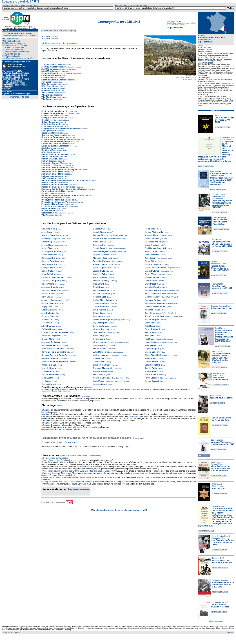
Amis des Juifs (219, 488)
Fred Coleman (217, 351)
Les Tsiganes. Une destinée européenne (222, 561)
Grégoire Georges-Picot (221, 306)
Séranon (71, 204)
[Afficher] (54, 37)
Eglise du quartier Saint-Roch (55, 146)
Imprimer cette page (20, 97)
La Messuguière (49, 178)
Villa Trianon (47, 99)
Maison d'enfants (49, 183)
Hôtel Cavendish (49, 84)
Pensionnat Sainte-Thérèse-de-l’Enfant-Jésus (63, 195)
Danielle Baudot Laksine (221, 418)
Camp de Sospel (49, 75)
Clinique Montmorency (52, 118)
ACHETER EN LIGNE (223, 127)
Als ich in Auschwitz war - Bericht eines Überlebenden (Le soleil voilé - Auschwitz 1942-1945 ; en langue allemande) (222, 179)
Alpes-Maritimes (206, 42)
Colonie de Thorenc (51, 126)
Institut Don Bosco (50, 157)
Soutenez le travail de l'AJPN (20, 2)
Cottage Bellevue (49, 131)
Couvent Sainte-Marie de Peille (56, 141)
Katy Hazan (217, 240)
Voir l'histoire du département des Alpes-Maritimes (59, 43)
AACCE (218, 116)
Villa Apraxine (48, 215)
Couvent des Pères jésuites (54, 135)
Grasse (64, 122)
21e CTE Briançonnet (51, 69)
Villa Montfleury (49, 97)
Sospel (65, 76)
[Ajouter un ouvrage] (216, 621)
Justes (55, 223)
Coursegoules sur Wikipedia (56, 458)
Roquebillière (62, 150)
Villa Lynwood (48, 95)
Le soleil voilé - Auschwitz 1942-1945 (222, 287)
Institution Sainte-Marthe (53, 172)
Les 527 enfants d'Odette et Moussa (220, 606)
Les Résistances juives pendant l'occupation (221, 222)
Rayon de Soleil (49, 208)
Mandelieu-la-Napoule (73, 67)
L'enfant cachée (221, 380)
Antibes (59, 82)
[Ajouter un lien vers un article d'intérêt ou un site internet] (80, 456)
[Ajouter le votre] (138, 438)
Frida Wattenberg (219, 197)
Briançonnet (71, 69)
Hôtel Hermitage (49, 88)
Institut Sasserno (49, 161)
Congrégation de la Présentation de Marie (61, 129)
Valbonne (67, 71)
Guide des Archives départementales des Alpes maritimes (69, 477)
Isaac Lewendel (217, 462)
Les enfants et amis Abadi (54, 460)
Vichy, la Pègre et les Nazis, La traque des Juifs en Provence (221, 468)
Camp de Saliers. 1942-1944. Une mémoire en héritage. (68, 482)
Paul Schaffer (216, 171)
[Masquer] (54, 39)
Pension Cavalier (49, 193)
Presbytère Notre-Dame (52, 204)
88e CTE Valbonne (50, 71)
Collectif (214, 262)
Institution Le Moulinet (52, 165)
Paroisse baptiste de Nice (53, 191)
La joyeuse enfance (51, 176)
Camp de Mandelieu (51, 73)
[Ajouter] (60, 406)
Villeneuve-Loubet (74, 114)
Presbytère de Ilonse (51, 198)
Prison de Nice (48, 91)
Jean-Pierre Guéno (219, 264)
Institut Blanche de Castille (54, 154)
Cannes (65, 84)
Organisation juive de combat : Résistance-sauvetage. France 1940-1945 (222, 204)
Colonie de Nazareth (51, 124)
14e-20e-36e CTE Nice (52, 65)
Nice (69, 65)
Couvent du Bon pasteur (53, 137)
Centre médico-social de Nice (55, 111)
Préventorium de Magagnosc (55, 206)
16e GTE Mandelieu (51, 67)
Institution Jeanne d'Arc (53, 163)
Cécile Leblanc (217, 486)
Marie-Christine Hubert (221, 536)
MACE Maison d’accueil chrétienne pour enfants (64, 180)
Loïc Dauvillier (219, 374)
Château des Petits (50, 116)
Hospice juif (47, 150)
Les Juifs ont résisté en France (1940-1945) (224, 120)
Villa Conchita (48, 93)
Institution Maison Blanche (54, 167)
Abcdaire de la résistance (221, 398)
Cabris (63, 178)
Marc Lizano (218, 376)
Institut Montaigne (50, 159)
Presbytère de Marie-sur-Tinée (56, 200)
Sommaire (46, 36)
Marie (76, 200)
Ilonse (67, 198)
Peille (77, 142)
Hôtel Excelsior (49, 86)
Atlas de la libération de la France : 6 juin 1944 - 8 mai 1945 (223, 585)
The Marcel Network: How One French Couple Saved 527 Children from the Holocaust (221, 358)
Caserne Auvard (49, 78)
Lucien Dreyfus (217, 440)
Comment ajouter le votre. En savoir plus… (60, 442)
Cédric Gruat (217, 484)
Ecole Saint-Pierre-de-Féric (54, 144)
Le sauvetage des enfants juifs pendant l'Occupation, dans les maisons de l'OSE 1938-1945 (224, 336)
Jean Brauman (218, 199)
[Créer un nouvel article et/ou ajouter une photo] (59, 31)
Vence (65, 159)
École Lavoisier (49, 148)
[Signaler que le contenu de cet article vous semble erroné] (119, 510)
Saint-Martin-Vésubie (61, 120)
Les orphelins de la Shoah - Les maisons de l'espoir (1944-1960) (222, 244)
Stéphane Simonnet (220, 580)
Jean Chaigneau (206, 63)
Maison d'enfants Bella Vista (55, 185)
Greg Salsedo (219, 378)
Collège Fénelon (49, 122)
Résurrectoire (48, 213)
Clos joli (45, 120)
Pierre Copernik (216, 396)
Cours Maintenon (50, 133)
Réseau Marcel (48, 211)
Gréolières (79, 187)
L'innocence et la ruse (221, 308)
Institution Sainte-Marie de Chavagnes (59, 170)
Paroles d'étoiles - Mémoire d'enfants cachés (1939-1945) (220, 268)
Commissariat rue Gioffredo (54, 80)
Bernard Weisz (217, 464)
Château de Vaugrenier (52, 113)
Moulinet (70, 165)
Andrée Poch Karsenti (220, 603)
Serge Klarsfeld (218, 506)
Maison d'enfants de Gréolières (56, 187)
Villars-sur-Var (78, 202)
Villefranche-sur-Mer (66, 213)
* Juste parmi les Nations (11, 632)
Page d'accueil (6, 18)
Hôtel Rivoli (47, 152)
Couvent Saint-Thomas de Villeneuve (59, 139)
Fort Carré (46, 82)
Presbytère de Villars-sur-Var (55, 202)
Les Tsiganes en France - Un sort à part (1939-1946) (223, 542)
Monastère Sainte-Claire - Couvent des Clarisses (64, 189)
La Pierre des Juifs (221, 420)
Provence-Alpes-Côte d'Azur (211, 37)
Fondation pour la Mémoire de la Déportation (228, 140)
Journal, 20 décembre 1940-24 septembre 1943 (223, 443)
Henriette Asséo (219, 558)
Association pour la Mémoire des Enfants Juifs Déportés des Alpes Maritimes (77, 471)
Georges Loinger (218, 195)
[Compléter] (88, 388)
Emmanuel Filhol (218, 538)
